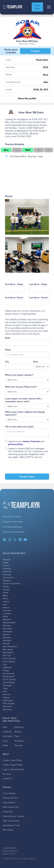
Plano (17, 736)
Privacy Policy (9, 853)
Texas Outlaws (9, 802)
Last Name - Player (38, 284)
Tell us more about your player (19, 427)
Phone (8, 350)
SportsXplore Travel (11, 825)
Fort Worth (7, 736)
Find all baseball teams (13, 527)
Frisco (5, 741)
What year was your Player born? (21, 387)
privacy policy (15, 444)
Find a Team (37, 7)
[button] (48, 7)
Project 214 (8, 812)
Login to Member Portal (13, 769)
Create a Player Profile (13, 765)
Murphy (18, 732)
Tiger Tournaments (11, 821)
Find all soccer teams (12, 516)
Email (8, 338)
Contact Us (8, 778)
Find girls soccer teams (13, 522)
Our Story (7, 774)
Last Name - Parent (38, 297)
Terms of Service (10, 851)
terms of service (31, 441)
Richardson (20, 741)
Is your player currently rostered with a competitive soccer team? (23, 400)
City (7, 362)
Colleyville (7, 732)
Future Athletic (9, 793)
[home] (15, 7)
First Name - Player (14, 284)
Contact (35, 51)
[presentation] (27, 467)
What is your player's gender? (19, 375)
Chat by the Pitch (10, 798)
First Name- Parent (14, 297)
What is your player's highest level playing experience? (25, 413)
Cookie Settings (10, 848)
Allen (5, 727)
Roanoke (18, 745)
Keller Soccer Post (11, 807)
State (36, 362)
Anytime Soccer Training (13, 816)
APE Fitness (8, 830)
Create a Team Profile (12, 760)
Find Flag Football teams (13, 532)
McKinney (19, 727)
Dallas (5, 745)
